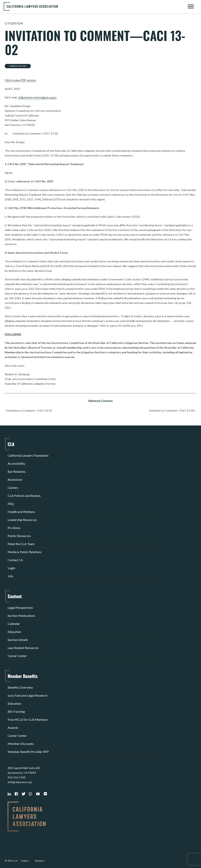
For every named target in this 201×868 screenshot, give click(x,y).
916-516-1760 (16, 777)
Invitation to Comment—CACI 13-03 (172, 410)
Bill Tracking (16, 711)
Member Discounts (21, 744)
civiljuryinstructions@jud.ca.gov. (37, 97)
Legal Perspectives (20, 608)
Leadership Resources (22, 520)
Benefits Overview (20, 687)
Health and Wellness (21, 512)
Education (14, 632)
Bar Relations (17, 471)
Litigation (14, 23)
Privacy (40, 861)
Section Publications (21, 616)
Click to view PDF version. (20, 80)
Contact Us (15, 560)
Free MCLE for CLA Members (28, 719)
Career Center (17, 656)
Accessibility (16, 463)
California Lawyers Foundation (28, 455)
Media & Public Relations (25, 552)
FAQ (11, 504)
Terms (25, 861)
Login (11, 568)
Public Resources (19, 536)
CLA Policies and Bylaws (24, 496)
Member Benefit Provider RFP (28, 752)
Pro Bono (14, 528)
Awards (13, 728)
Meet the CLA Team (21, 544)
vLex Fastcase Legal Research (27, 695)
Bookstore (15, 479)
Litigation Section (18, 66)
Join (10, 576)
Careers (13, 488)
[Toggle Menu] (191, 6)
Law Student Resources (23, 648)
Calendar (14, 624)
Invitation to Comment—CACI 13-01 (29, 410)
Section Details (18, 640)
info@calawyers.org (20, 782)
